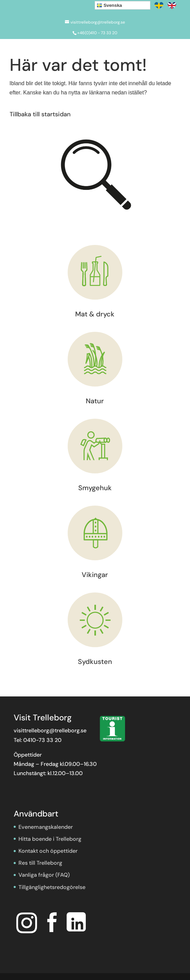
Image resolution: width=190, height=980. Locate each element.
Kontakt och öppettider (48, 851)
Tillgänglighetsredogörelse (52, 887)
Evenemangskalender (46, 827)
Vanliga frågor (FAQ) (44, 875)
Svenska (109, 5)
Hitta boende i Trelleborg (50, 839)
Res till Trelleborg (40, 863)
